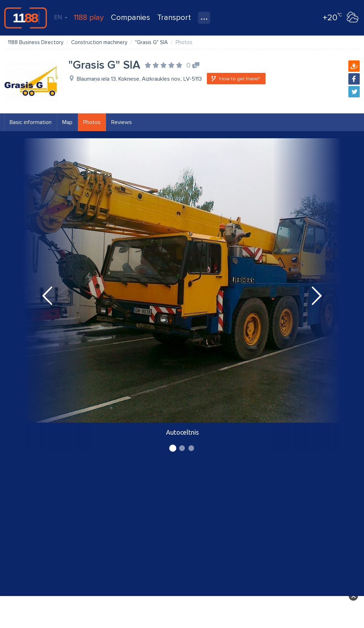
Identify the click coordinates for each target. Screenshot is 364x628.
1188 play (89, 18)
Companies (130, 18)
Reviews (122, 122)
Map (67, 122)
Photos (92, 122)
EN (61, 17)
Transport (174, 18)
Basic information (31, 122)
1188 (26, 18)
